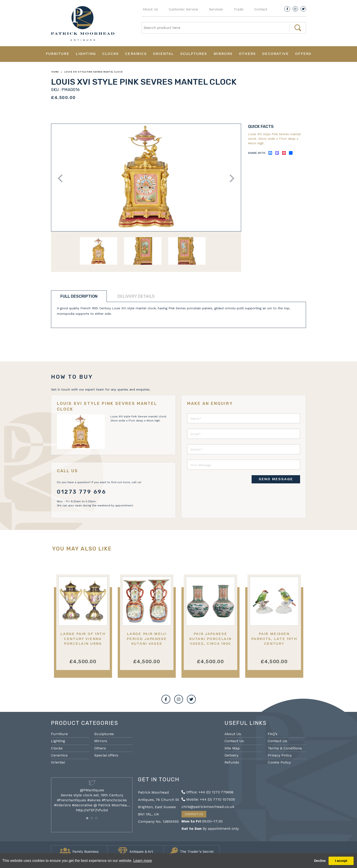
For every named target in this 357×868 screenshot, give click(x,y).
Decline (320, 861)
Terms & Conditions (285, 748)
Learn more (143, 861)
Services (216, 9)
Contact (261, 9)
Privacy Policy (280, 755)
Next (230, 178)
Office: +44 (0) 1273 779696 (207, 792)
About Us (150, 9)
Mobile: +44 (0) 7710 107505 (208, 799)
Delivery (231, 755)
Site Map (232, 748)
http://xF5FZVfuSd (92, 810)
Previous (62, 178)
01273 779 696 (82, 492)
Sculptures (194, 54)
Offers (303, 54)
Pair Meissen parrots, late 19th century (274, 639)
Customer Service (183, 9)
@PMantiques (92, 790)
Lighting (86, 54)
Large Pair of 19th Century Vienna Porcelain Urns (83, 639)
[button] (87, 818)
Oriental (163, 54)
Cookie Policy (279, 762)
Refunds (232, 762)
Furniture (58, 54)
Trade (238, 9)
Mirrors (223, 54)
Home (55, 72)
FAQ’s (273, 734)
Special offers (106, 755)
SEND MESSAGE (276, 479)
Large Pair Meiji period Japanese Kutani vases (147, 639)
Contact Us (234, 741)
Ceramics (136, 54)
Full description (79, 296)
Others (247, 54)
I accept (341, 861)
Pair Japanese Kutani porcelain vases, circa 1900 (210, 639)
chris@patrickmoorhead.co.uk (208, 807)
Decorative (275, 54)
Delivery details (136, 296)
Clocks (110, 54)
